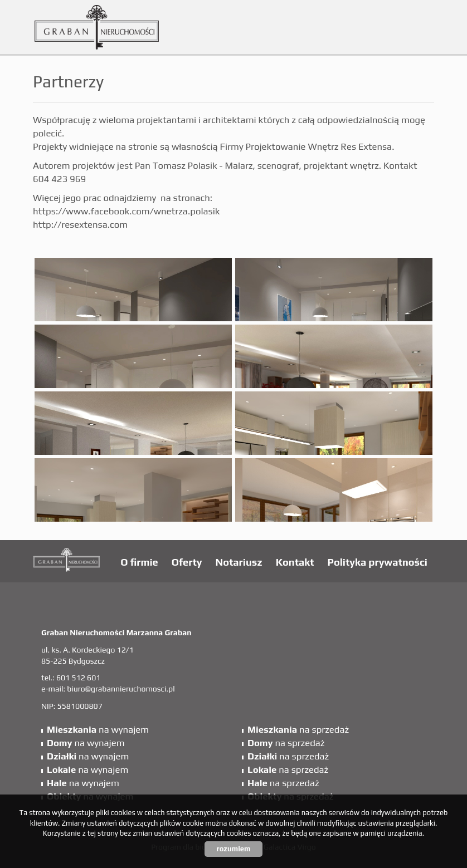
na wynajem (98, 729)
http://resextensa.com (80, 224)
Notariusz (239, 562)
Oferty (187, 562)
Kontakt (295, 562)
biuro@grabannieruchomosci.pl (121, 689)
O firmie (139, 562)
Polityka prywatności (378, 562)
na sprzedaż (298, 729)
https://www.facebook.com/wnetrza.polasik (126, 211)
